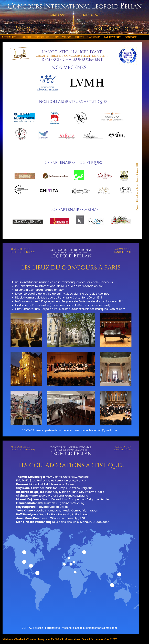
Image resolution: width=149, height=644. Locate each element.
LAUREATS (94, 37)
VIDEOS (67, 37)
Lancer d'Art (73, 639)
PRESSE (79, 37)
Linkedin (59, 639)
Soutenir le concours (93, 639)
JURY (56, 37)
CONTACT (130, 37)
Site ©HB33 (111, 639)
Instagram (44, 639)
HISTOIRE (26, 37)
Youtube (32, 639)
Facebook (20, 639)
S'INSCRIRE (42, 37)
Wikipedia (8, 639)
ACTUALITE (9, 37)
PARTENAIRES (113, 37)
